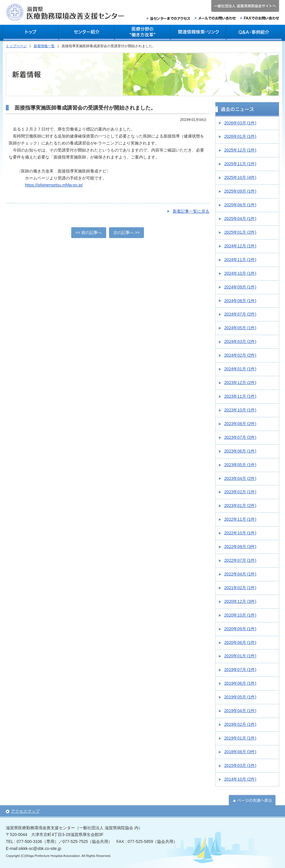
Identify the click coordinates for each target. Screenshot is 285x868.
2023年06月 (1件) (240, 451)
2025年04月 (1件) (240, 219)
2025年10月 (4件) (240, 177)
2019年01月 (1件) (240, 738)
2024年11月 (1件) (240, 260)
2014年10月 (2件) (240, 779)
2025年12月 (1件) (240, 150)
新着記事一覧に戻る (191, 211)
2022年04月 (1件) (240, 574)
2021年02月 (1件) (240, 588)
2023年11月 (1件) (240, 396)
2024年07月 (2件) (240, 314)
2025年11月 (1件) (240, 164)
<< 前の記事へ (89, 233)
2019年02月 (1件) (240, 724)
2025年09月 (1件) (240, 191)
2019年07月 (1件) (240, 670)
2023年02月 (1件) (240, 492)
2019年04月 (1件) (240, 711)
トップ (31, 33)
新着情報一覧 (44, 46)
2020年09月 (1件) (240, 629)
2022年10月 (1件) (240, 533)
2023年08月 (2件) (240, 424)
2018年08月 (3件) (240, 752)
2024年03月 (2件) (240, 341)
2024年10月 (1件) (240, 273)
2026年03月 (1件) (240, 123)
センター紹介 (87, 33)
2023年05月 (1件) (240, 465)
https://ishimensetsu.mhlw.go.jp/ (54, 185)
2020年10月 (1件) (240, 615)
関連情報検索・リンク (198, 33)
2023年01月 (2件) (240, 506)
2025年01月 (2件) (240, 232)
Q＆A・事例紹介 (254, 33)
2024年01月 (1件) (240, 369)
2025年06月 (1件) (240, 205)
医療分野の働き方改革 (142, 33)
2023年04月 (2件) (240, 478)
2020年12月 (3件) (240, 601)
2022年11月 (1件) (240, 519)
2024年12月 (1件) (240, 246)
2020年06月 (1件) (240, 642)
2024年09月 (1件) (240, 287)
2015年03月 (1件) (240, 765)
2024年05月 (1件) (240, 328)
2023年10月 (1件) (240, 410)
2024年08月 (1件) (240, 301)
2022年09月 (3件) (240, 547)
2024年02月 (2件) (240, 355)
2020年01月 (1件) (240, 656)
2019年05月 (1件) (240, 697)
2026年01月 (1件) (240, 136)
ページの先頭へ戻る (252, 800)
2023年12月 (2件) (240, 383)
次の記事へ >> (127, 233)
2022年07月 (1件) (240, 560)
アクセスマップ (25, 811)
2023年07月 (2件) (240, 437)
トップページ (16, 46)
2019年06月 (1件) (240, 683)
